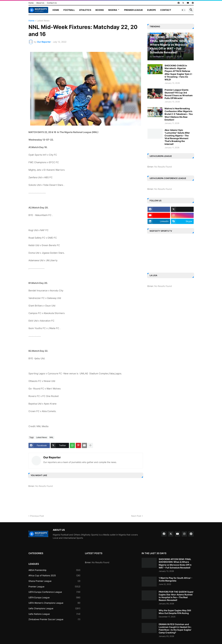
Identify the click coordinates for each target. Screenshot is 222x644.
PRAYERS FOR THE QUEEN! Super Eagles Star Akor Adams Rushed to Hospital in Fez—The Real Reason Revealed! (176, 596)
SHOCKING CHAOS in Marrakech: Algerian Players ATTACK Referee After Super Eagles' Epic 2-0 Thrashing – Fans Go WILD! (179, 72)
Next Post (136, 516)
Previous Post (37, 516)
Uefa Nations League (54, 614)
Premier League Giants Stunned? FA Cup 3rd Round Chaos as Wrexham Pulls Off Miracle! (179, 94)
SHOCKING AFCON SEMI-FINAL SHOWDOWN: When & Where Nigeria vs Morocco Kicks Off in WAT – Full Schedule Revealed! (175, 563)
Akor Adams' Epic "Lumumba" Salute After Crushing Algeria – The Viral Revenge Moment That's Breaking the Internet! (177, 137)
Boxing (100, 10)
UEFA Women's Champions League (54, 603)
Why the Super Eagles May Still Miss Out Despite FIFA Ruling (175, 612)
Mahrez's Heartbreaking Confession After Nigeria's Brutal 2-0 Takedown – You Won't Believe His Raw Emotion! (179, 114)
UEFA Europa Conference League (54, 592)
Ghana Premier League (54, 581)
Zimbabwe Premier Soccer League (54, 619)
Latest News (43, 21)
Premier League (133, 10)
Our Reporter (52, 457)
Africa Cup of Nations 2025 (54, 576)
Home (31, 3)
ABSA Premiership (54, 570)
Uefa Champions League (54, 608)
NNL (51, 437)
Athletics (85, 10)
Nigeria (113, 10)
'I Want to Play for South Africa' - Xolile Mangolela (176, 579)
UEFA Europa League (54, 598)
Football (69, 10)
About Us (40, 3)
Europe (152, 10)
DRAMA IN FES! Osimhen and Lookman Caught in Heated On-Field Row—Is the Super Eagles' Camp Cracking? (175, 628)
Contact (166, 10)
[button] (184, 10)
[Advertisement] (85, 502)
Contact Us (52, 3)
